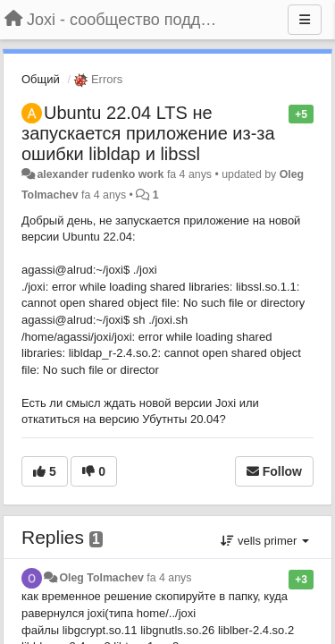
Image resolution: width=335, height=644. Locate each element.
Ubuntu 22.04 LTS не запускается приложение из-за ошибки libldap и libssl (148, 133)
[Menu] (305, 20)
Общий (41, 79)
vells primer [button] (265, 541)
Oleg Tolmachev (101, 578)
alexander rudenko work (100, 174)
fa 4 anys (169, 578)
